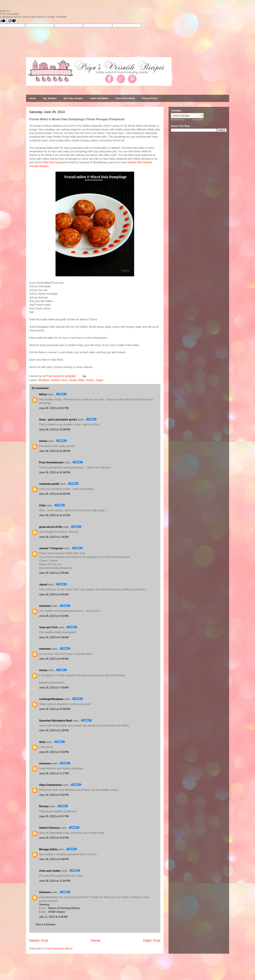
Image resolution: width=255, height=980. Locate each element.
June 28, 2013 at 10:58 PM (55, 494)
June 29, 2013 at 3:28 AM (54, 573)
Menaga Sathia (48, 849)
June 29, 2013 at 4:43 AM (54, 616)
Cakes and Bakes (99, 98)
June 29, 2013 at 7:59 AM (54, 688)
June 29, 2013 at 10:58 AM (55, 709)
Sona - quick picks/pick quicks (58, 420)
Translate (194, 120)
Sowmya (44, 904)
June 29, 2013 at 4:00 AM (54, 594)
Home (33, 98)
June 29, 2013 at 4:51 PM (54, 838)
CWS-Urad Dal (51, 162)
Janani (43, 584)
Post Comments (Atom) (59, 949)
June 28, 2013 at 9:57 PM (54, 408)
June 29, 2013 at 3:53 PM (54, 795)
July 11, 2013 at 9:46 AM (53, 917)
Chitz (42, 505)
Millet (81, 380)
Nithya (43, 394)
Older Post (152, 940)
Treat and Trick (48, 627)
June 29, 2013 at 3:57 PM (54, 816)
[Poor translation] (12, 21)
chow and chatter (50, 871)
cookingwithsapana (51, 699)
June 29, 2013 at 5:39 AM (54, 637)
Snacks (90, 380)
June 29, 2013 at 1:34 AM (54, 537)
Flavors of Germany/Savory (64, 908)
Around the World (125, 98)
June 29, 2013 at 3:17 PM (54, 773)
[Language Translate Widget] (187, 116)
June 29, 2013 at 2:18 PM (54, 730)
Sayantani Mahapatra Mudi (56, 721)
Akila (42, 742)
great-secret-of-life (51, 527)
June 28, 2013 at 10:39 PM (55, 451)
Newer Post (39, 940)
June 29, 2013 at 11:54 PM (55, 881)
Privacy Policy (149, 98)
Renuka (44, 806)
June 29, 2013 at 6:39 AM (54, 659)
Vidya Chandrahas (51, 785)
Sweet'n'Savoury (50, 828)
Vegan (99, 380)
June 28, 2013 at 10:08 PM (55, 430)
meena (43, 441)
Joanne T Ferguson (51, 548)
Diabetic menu (59, 380)
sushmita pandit (49, 484)
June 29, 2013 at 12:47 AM (55, 515)
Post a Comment (46, 924)
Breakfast (44, 380)
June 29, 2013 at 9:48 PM (54, 859)
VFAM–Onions (57, 912)
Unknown (45, 606)
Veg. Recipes (50, 98)
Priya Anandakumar (51, 462)
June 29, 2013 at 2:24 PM (54, 752)
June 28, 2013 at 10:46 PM (55, 472)
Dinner (73, 380)
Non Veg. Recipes (73, 98)
